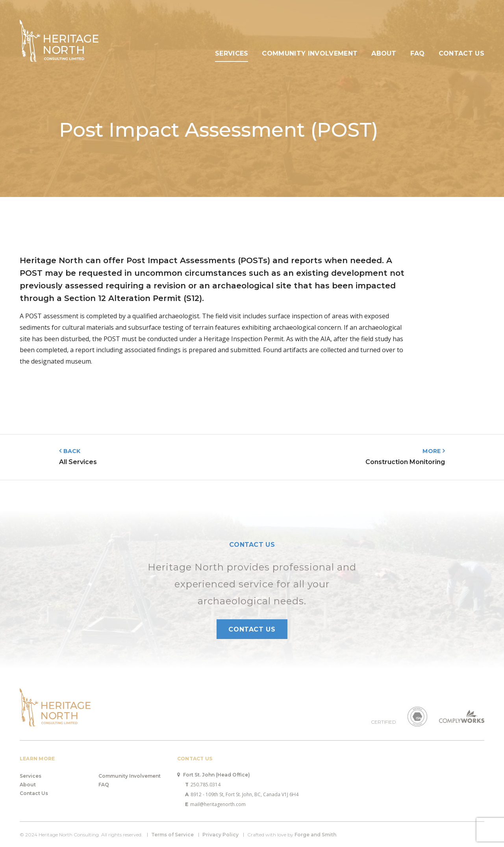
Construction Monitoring (405, 462)
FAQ (418, 53)
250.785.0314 (203, 785)
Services (232, 53)
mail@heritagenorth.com (215, 804)
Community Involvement (310, 53)
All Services (78, 462)
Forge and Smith (315, 835)
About (384, 53)
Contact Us (461, 53)
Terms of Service (172, 835)
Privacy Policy (220, 835)
